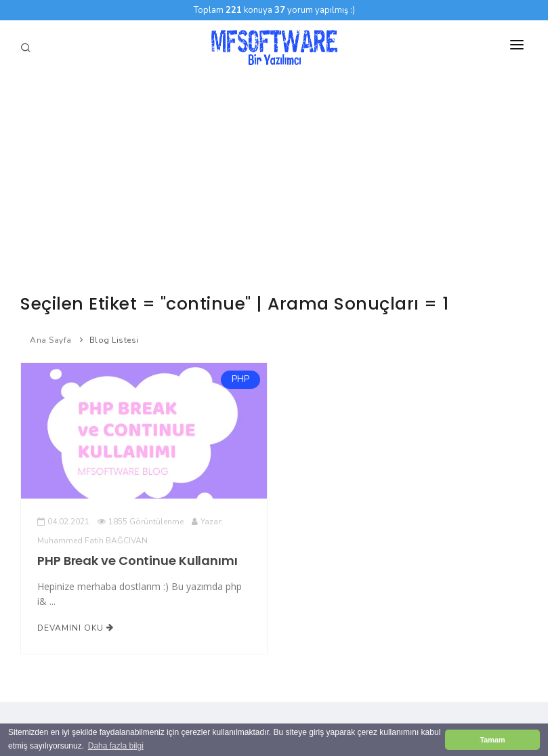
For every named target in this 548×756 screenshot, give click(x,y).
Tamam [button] (492, 740)
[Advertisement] (274, 176)
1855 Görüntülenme (141, 522)
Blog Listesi (114, 340)
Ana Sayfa (51, 340)
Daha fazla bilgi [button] (116, 746)
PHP (240, 379)
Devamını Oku (76, 628)
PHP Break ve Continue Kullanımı (138, 561)
